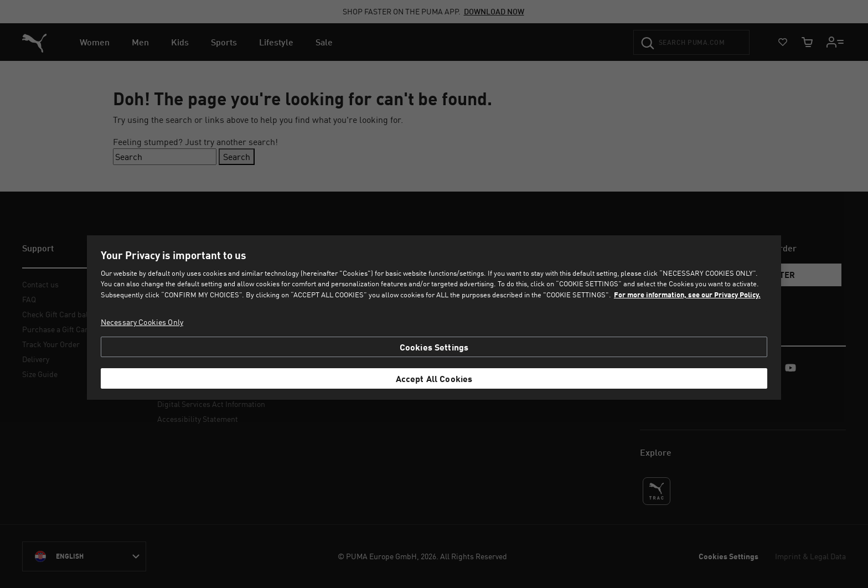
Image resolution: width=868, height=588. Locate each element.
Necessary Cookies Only (142, 322)
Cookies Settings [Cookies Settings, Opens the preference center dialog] (434, 347)
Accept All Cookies (434, 378)
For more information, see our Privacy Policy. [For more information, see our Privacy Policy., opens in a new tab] (687, 295)
